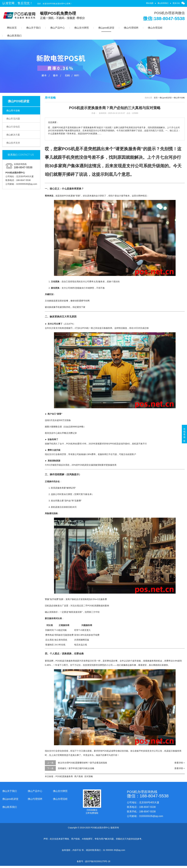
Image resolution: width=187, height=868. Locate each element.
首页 (156, 98)
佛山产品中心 (57, 28)
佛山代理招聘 (131, 28)
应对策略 (89, 776)
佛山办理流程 (155, 28)
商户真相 (79, 776)
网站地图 (150, 3)
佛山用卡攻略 (13, 111)
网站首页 (12, 28)
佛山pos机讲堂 (106, 28)
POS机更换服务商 (64, 776)
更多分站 (176, 3)
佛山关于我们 (33, 28)
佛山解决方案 (13, 135)
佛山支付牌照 (81, 28)
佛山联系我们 (163, 3)
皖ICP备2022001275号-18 (98, 861)
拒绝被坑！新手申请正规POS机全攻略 (76, 768)
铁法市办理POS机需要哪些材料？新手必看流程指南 (83, 763)
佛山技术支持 (13, 143)
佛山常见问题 (13, 119)
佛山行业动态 (13, 127)
